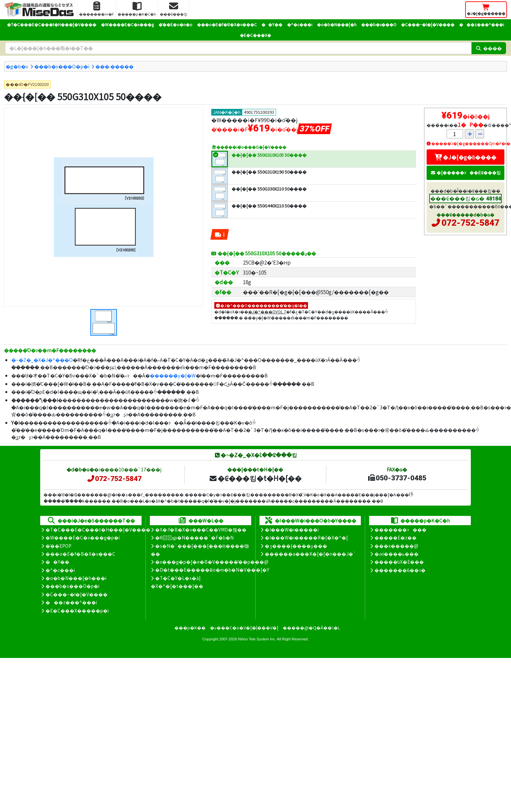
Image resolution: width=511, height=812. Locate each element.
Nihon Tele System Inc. (257, 639)
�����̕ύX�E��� (399, 562)
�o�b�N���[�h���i (76, 578)
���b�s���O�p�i (62, 66)
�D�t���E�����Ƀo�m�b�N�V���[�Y (212, 570)
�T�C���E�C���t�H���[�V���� (52, 24)
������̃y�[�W (173, 375)
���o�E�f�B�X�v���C (227, 24)
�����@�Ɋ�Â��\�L (311, 628)
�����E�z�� (396, 537)
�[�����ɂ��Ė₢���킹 (465, 172)
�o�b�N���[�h (337, 24)
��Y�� (272, 24)
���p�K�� (190, 628)
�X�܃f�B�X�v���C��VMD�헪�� (201, 529)
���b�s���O (379, 24)
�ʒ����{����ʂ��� (296, 546)
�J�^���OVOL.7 (267, 312)
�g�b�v (17, 66)
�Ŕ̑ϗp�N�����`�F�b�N (195, 537)
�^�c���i (300, 24)
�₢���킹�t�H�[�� (255, 478)
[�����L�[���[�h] (238, 48)
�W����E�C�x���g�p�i (83, 537)
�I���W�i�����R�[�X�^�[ (306, 537)
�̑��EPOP (58, 546)
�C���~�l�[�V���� (428, 24)
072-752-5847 (470, 223)
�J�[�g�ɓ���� (465, 157)
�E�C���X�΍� (255, 35)
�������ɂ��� (401, 529)
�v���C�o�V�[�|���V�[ (244, 628)
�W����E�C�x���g (127, 24)
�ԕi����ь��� (397, 554)
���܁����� (114, 66)
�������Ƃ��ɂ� (400, 570)
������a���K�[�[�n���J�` (310, 554)
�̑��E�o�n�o (175, 24)
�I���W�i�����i (292, 529)
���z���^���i (482, 24)
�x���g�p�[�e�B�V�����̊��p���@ (212, 562)
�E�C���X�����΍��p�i (77, 610)
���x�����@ (396, 546)
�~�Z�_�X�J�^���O (42, 360)
